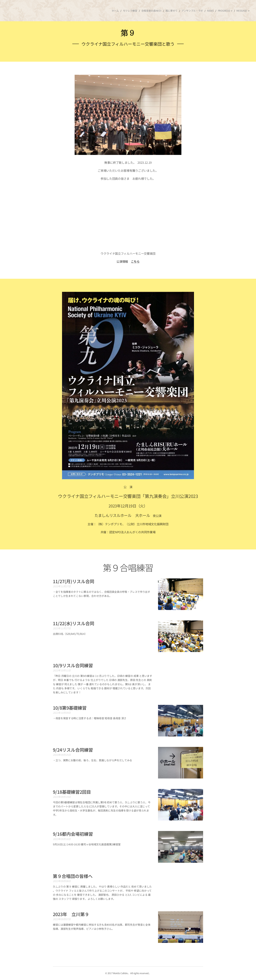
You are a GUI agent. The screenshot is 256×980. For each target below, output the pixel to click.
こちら (135, 261)
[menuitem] (119, 11)
